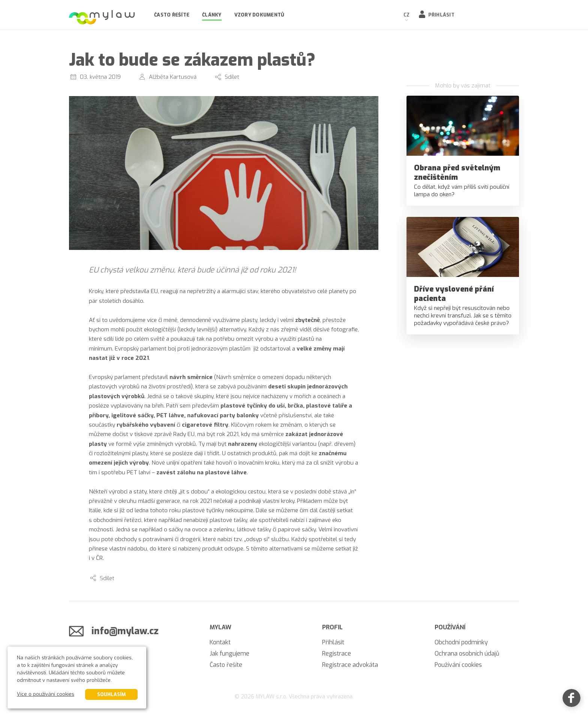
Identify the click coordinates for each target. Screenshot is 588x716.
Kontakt (220, 642)
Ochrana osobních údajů (467, 654)
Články (212, 15)
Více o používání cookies (46, 694)
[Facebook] (571, 699)
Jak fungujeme (229, 654)
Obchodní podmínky (461, 642)
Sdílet (232, 77)
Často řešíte (172, 15)
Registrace (337, 654)
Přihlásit (441, 15)
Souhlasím (111, 694)
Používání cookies (458, 665)
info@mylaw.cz (125, 631)
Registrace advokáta (350, 665)
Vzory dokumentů (259, 15)
